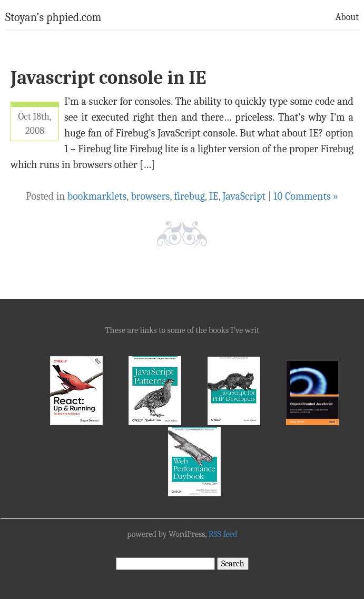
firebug (189, 196)
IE (214, 196)
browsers (150, 196)
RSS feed (223, 534)
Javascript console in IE (108, 78)
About (347, 17)
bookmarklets (97, 196)
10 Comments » (306, 196)
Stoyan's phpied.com (53, 17)
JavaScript (244, 196)
